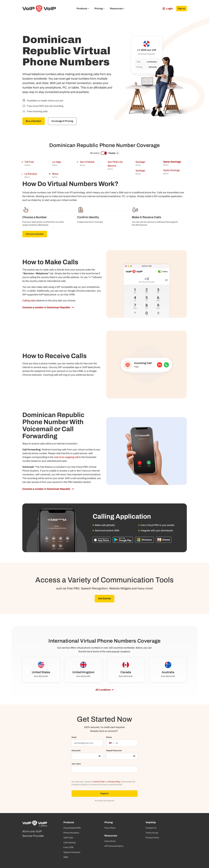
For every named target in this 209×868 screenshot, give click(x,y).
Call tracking (69, 842)
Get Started (105, 599)
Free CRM (68, 847)
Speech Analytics (72, 852)
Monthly (95, 153)
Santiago (140, 162)
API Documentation (114, 846)
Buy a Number (34, 121)
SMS (66, 857)
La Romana (31, 174)
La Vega (57, 162)
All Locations (103, 690)
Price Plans (110, 828)
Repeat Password (114, 751)
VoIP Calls (68, 838)
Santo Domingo (172, 162)
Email (74, 738)
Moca (55, 174)
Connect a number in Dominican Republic (47, 308)
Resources (117, 9)
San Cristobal (87, 162)
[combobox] (111, 743)
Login (166, 9)
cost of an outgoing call (66, 457)
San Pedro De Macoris (115, 164)
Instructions (110, 841)
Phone (109, 738)
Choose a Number (35, 234)
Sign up (181, 8)
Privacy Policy (114, 782)
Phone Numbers (71, 833)
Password (76, 751)
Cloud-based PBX (72, 828)
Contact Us (151, 828)
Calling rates (29, 301)
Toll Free (29, 162)
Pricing (99, 9)
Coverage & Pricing (64, 121)
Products (83, 9)
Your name (76, 764)
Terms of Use (99, 782)
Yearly (114, 153)
